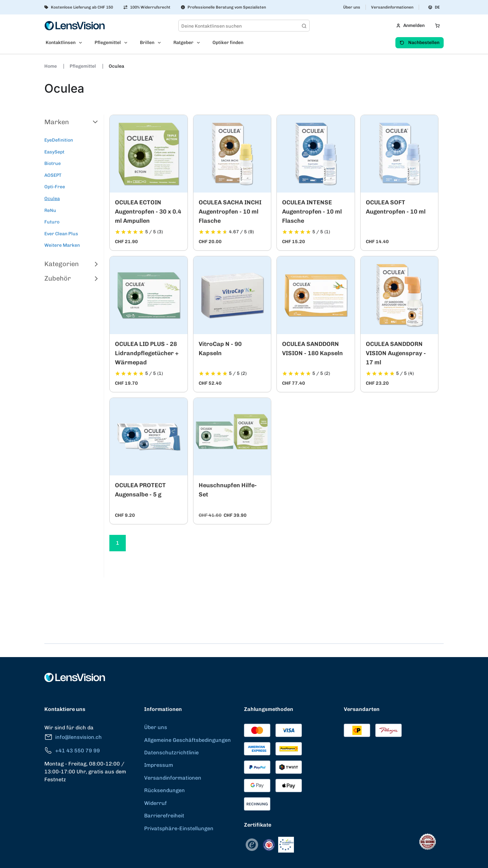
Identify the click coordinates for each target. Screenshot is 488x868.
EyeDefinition (59, 140)
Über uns (352, 7)
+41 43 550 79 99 (72, 751)
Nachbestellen (420, 43)
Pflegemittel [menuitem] (108, 43)
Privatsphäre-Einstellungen (179, 828)
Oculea (116, 66)
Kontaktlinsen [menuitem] (61, 43)
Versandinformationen (392, 7)
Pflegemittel (83, 66)
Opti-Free (55, 187)
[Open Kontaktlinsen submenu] (82, 43)
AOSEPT (53, 175)
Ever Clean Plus (61, 234)
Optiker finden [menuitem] (228, 43)
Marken (71, 122)
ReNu (50, 210)
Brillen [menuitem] (147, 43)
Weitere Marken (62, 245)
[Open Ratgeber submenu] (200, 43)
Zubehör (71, 278)
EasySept (54, 152)
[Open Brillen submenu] (161, 43)
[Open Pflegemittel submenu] (128, 43)
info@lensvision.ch (73, 737)
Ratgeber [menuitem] (183, 43)
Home (51, 66)
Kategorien (71, 264)
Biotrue (53, 163)
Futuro (52, 222)
